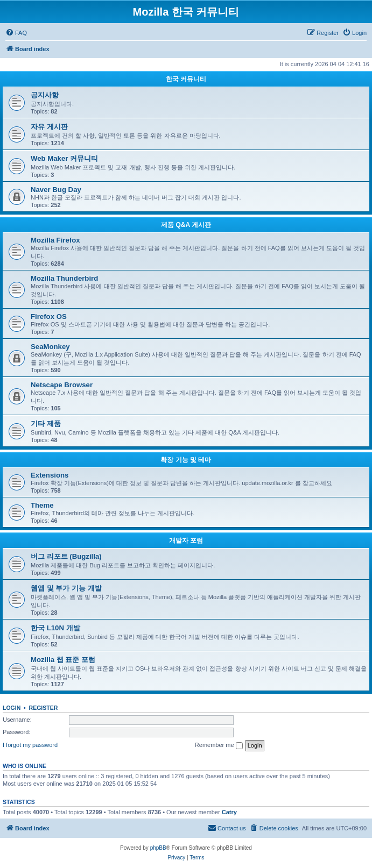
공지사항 (45, 95)
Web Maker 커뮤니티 (64, 158)
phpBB (158, 848)
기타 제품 (46, 424)
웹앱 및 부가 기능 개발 (66, 588)
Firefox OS (49, 316)
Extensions (50, 475)
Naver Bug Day (56, 190)
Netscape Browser (62, 385)
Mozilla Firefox (55, 240)
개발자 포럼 (186, 540)
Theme (42, 505)
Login (12, 708)
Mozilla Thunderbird (64, 278)
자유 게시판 (49, 127)
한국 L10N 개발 (55, 628)
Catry (229, 812)
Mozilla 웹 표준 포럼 (63, 660)
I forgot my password (30, 745)
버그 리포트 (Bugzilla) (66, 556)
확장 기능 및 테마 (186, 460)
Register (44, 708)
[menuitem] (16, 33)
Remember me (219, 745)
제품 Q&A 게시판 (186, 225)
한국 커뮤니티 (186, 79)
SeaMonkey (50, 347)
